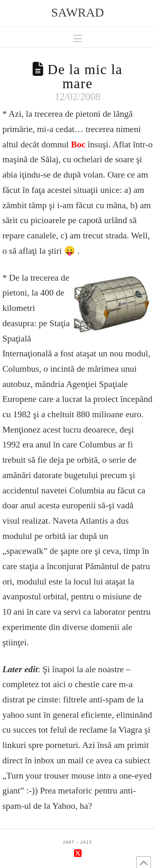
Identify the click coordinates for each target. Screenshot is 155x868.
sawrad (78, 12)
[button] (77, 39)
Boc (78, 144)
